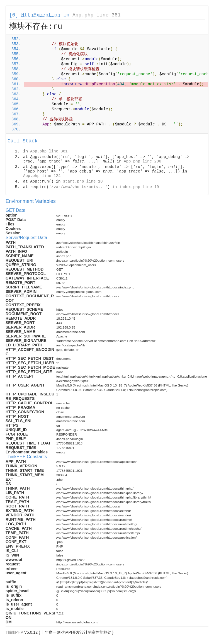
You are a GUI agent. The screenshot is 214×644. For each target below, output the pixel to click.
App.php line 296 (142, 161)
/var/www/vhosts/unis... (78, 187)
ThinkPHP (14, 632)
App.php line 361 (97, 15)
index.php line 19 (139, 187)
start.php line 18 (83, 181)
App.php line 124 (42, 176)
